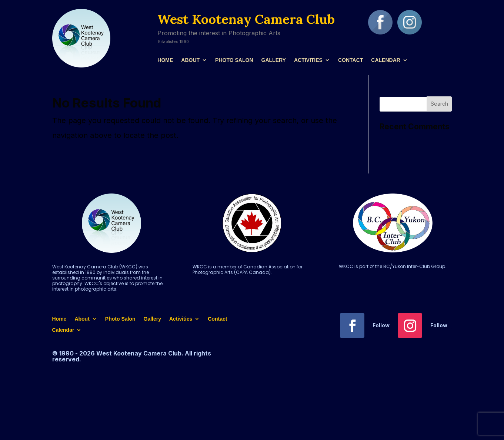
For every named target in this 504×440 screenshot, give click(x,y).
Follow (381, 325)
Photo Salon (234, 60)
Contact (351, 60)
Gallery (274, 60)
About (190, 60)
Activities (308, 60)
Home (165, 60)
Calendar (386, 60)
